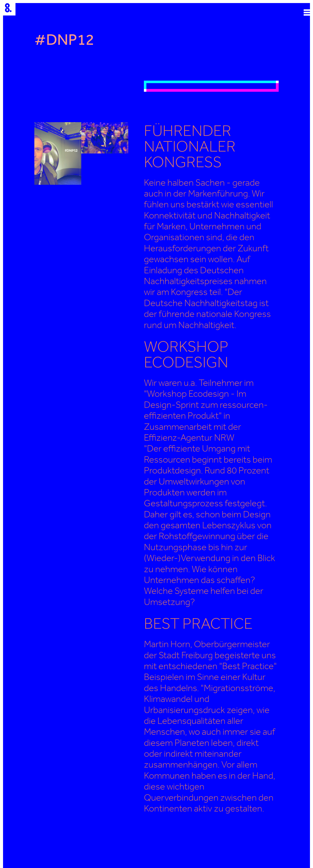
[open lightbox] (211, 86)
